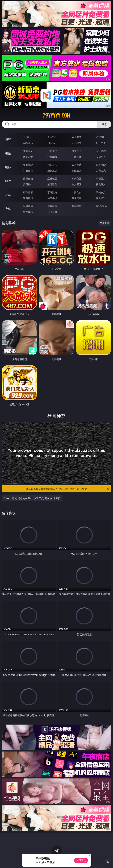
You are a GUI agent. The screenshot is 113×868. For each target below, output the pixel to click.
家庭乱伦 (52, 192)
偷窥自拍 (28, 178)
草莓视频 (77, 206)
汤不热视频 (101, 206)
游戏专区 (101, 137)
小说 (8, 195)
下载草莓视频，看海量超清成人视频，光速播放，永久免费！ (67, 489)
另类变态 (101, 171)
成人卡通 (77, 165)
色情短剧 (52, 212)
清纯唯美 (52, 184)
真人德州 (52, 137)
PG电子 (28, 137)
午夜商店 (52, 206)
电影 (8, 167)
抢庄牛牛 (101, 143)
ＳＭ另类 (101, 157)
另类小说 (52, 198)
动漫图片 (101, 178)
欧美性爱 (101, 165)
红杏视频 (28, 212)
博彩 (8, 139)
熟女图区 (77, 184)
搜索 (104, 124)
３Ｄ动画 (101, 151)
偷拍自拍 (52, 165)
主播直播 (77, 157)
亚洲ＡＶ (28, 151)
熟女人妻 (28, 157)
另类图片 (101, 184)
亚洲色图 (52, 178)
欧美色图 (77, 178)
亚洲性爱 (28, 165)
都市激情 (28, 192)
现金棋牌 (77, 143)
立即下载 (81, 860)
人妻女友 (77, 192)
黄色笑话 (77, 198)
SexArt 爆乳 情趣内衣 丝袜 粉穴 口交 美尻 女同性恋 (32, 498)
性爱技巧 (101, 198)
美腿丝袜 (28, 184)
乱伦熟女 (77, 171)
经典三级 (52, 171)
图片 (8, 181)
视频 (8, 153)
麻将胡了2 (28, 143)
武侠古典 (101, 192)
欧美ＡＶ (77, 151)
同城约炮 (28, 206)
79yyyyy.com (56, 115)
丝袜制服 (52, 157)
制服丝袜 (28, 171)
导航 (8, 209)
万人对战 (77, 137)
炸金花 (52, 143)
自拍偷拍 (52, 151)
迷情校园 (28, 198)
